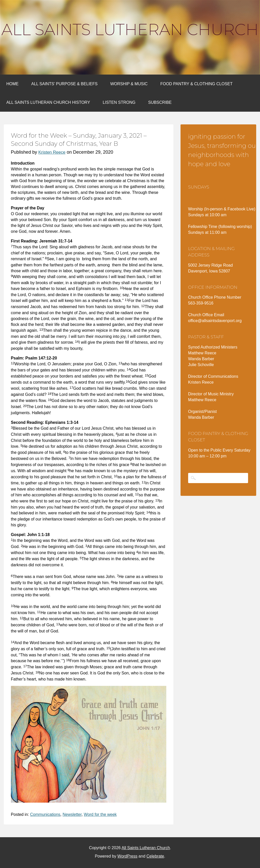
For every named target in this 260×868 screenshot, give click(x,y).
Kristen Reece (52, 152)
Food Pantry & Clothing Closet (196, 84)
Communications (45, 814)
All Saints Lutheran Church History (48, 102)
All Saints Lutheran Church (130, 30)
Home (12, 84)
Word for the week (100, 814)
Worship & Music (129, 84)
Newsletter (72, 814)
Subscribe (160, 102)
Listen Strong (119, 102)
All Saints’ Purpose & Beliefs (64, 84)
